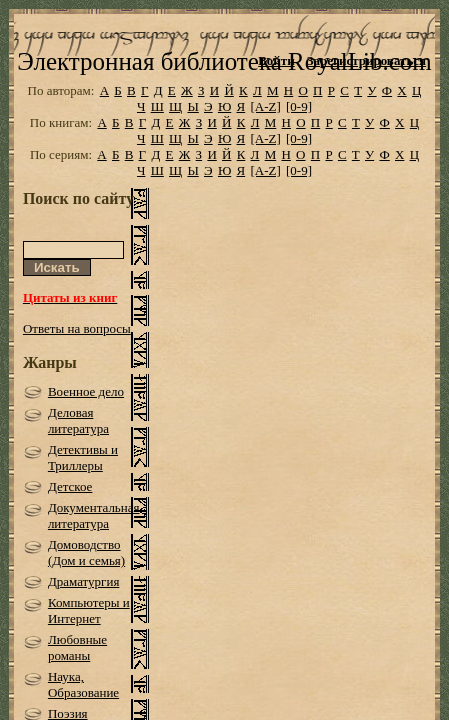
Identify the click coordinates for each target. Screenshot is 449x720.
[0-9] (299, 135)
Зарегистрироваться (366, 60)
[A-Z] (265, 135)
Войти (276, 60)
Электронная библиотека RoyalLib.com (224, 90)
